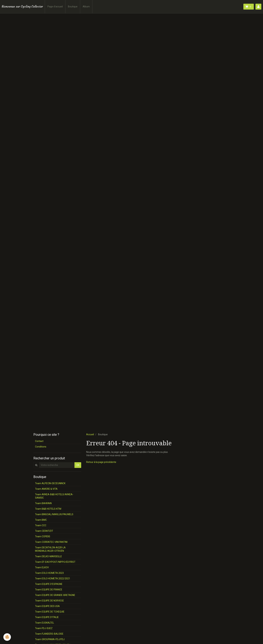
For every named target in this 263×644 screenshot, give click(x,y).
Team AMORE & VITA (46, 489)
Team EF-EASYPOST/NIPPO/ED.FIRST (55, 562)
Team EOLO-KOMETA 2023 (49, 573)
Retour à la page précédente (101, 462)
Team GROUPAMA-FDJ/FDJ (50, 639)
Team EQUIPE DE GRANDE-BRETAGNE (55, 595)
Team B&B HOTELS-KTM (48, 509)
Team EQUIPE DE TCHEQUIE (50, 612)
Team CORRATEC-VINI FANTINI (51, 542)
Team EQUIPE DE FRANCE (49, 590)
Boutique (73, 7)
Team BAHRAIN (43, 503)
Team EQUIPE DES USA (47, 606)
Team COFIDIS (43, 536)
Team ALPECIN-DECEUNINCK (50, 483)
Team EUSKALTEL (45, 623)
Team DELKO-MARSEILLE (48, 556)
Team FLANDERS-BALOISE (49, 634)
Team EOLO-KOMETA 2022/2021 (53, 578)
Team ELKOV (42, 567)
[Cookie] (7, 637)
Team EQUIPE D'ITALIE (47, 617)
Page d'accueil (55, 7)
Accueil (90, 434)
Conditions (41, 447)
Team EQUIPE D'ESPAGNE (49, 584)
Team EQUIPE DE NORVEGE (49, 601)
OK (78, 465)
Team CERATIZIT (44, 531)
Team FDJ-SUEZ (44, 628)
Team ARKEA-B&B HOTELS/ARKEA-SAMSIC (54, 496)
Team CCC (41, 525)
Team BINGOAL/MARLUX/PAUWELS (54, 514)
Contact (39, 441)
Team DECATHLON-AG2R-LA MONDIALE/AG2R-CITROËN (50, 549)
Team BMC (41, 520)
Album (86, 7)
